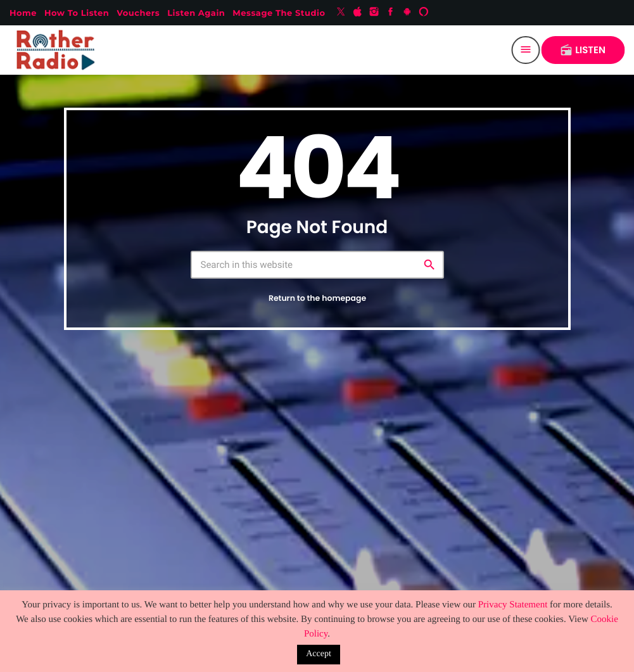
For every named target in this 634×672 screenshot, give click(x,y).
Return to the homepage (317, 299)
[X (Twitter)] (341, 13)
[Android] (407, 13)
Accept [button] (319, 654)
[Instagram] (374, 13)
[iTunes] (358, 13)
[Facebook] (391, 13)
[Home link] (58, 50)
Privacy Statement (513, 605)
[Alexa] (424, 13)
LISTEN (583, 50)
